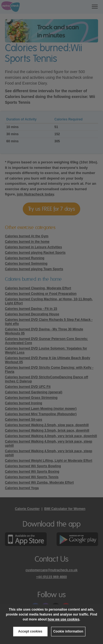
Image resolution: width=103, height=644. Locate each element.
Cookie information (68, 631)
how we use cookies (63, 619)
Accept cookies (30, 631)
